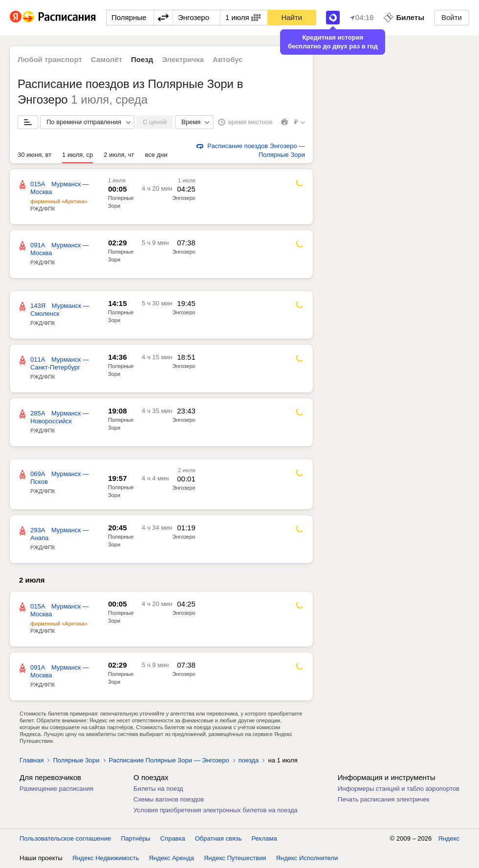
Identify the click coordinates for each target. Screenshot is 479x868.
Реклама (264, 838)
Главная (32, 760)
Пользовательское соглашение (65, 838)
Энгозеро (184, 198)
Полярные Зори (76, 760)
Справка (173, 838)
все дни (156, 155)
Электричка (183, 59)
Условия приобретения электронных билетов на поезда (216, 810)
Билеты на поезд (158, 789)
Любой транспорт (50, 59)
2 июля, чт (119, 155)
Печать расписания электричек (383, 799)
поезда (249, 760)
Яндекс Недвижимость (106, 858)
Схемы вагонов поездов (169, 799)
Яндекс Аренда (172, 858)
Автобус (228, 59)
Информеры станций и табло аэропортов (399, 789)
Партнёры (135, 838)
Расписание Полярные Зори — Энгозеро (169, 760)
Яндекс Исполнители (307, 858)
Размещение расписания (56, 789)
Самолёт (107, 59)
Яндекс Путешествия (235, 858)
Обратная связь (218, 838)
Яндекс (449, 838)
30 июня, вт (34, 155)
